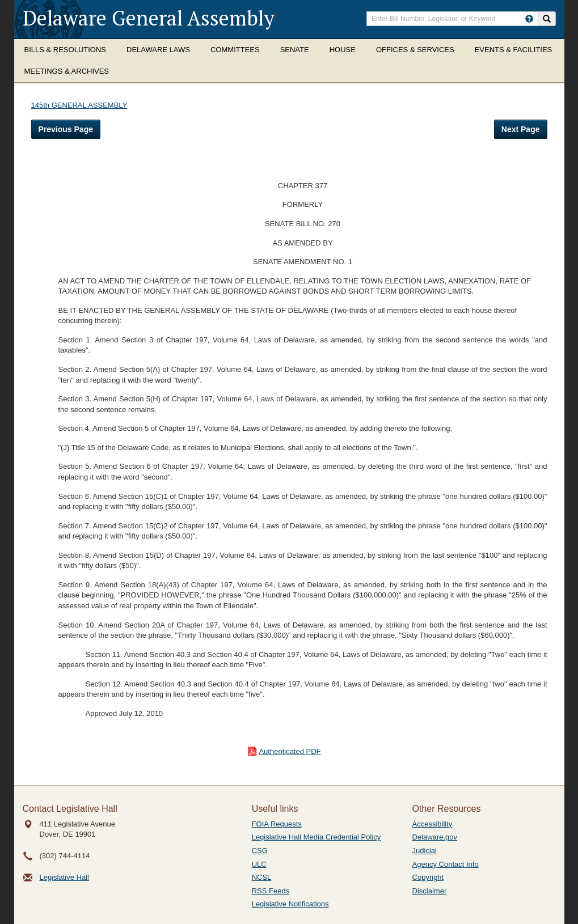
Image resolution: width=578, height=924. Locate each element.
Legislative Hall (64, 877)
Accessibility (433, 824)
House (343, 50)
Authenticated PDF (290, 751)
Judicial (425, 851)
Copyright (428, 877)
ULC (259, 864)
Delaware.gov (435, 837)
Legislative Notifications (290, 904)
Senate (295, 50)
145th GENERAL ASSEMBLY (79, 105)
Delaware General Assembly (149, 18)
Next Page (521, 129)
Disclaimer (430, 891)
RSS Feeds (271, 891)
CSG (260, 851)
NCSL (262, 877)
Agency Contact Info (446, 864)
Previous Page (66, 129)
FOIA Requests (277, 824)
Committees (235, 50)
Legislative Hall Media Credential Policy (317, 837)
